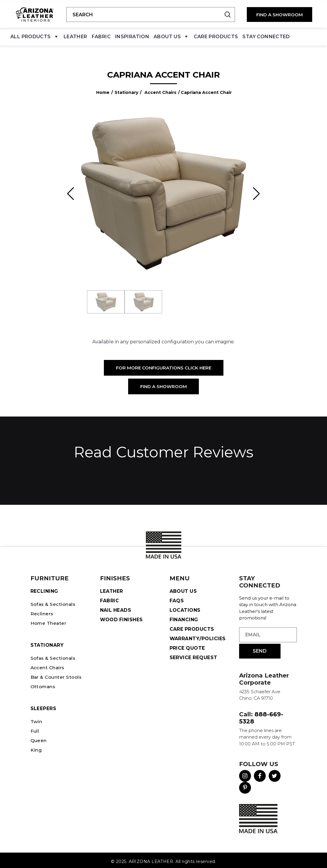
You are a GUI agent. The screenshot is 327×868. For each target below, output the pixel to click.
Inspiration (132, 35)
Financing (184, 617)
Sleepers (44, 706)
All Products (35, 37)
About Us (171, 37)
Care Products (216, 35)
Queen (39, 738)
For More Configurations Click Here (164, 365)
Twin (36, 719)
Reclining (44, 588)
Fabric (101, 35)
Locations (185, 607)
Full (35, 728)
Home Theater (49, 620)
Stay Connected (266, 35)
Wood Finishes (122, 617)
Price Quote (187, 645)
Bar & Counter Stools (57, 674)
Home (103, 90)
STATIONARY (47, 642)
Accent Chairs (160, 90)
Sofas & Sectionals (54, 602)
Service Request (194, 655)
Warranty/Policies (198, 636)
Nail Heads (116, 607)
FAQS (177, 598)
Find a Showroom (163, 384)
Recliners (42, 611)
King (36, 747)
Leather (75, 35)
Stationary (126, 90)
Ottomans (44, 684)
